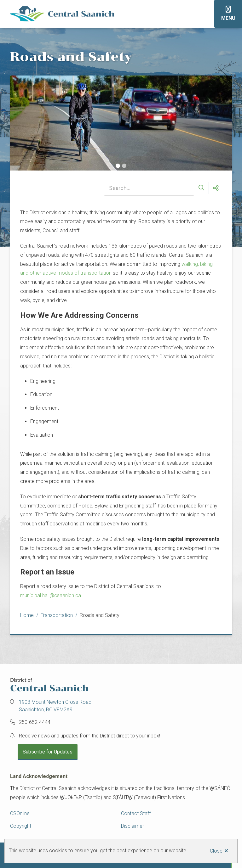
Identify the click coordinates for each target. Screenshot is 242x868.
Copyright (21, 826)
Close (216, 851)
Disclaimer (133, 826)
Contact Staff (136, 813)
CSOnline (20, 813)
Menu (228, 18)
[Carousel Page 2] (124, 166)
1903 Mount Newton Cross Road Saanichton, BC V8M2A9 (55, 706)
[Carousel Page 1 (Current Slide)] (118, 166)
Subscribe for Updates (48, 752)
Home (27, 615)
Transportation (57, 615)
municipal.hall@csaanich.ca (51, 595)
